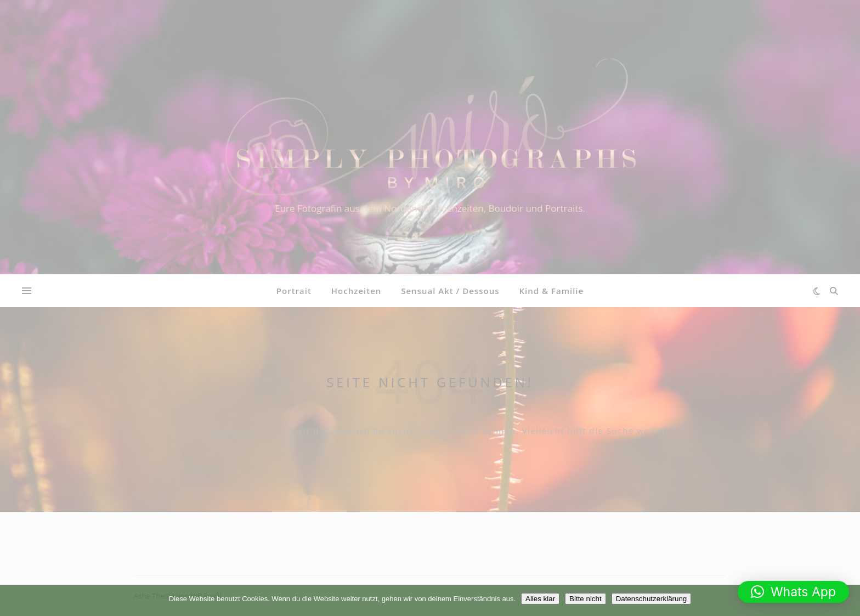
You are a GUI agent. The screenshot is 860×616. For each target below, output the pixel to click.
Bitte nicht (585, 599)
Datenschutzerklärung (652, 599)
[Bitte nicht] (846, 601)
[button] (793, 592)
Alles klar (540, 599)
